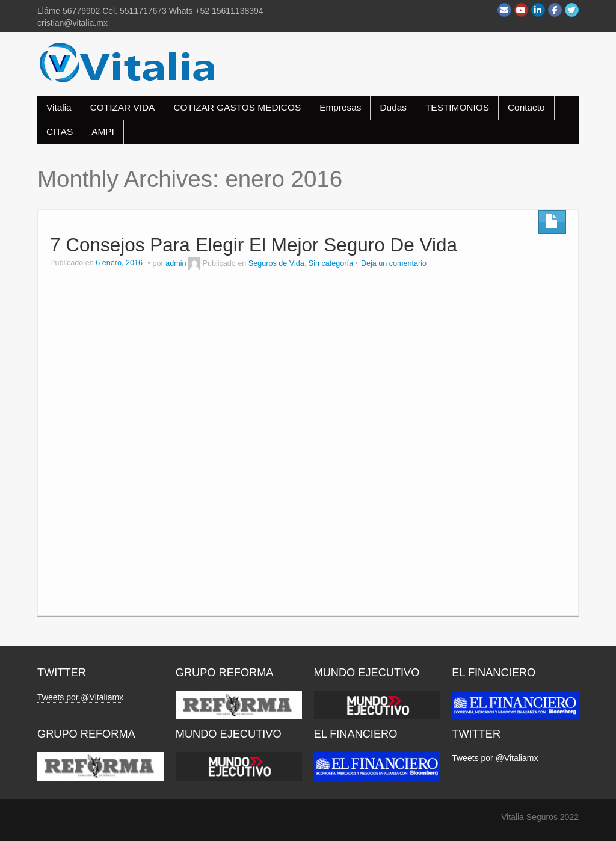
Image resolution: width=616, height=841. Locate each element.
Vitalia (59, 107)
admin (176, 263)
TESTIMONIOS (457, 107)
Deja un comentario (394, 263)
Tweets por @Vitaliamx (80, 697)
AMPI (103, 131)
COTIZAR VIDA (123, 107)
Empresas (340, 107)
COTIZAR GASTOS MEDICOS (237, 107)
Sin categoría (331, 263)
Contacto (526, 107)
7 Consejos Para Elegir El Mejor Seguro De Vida (254, 245)
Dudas (393, 107)
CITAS (60, 131)
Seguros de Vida (276, 263)
